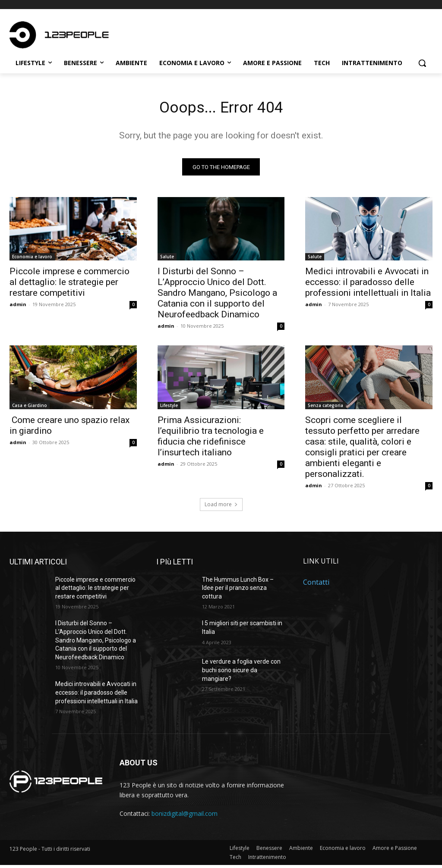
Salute (167, 260)
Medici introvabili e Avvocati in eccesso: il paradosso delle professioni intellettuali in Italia (368, 285)
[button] (422, 63)
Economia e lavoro (32, 260)
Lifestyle (169, 408)
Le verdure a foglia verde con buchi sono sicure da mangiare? (241, 673)
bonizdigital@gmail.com (185, 816)
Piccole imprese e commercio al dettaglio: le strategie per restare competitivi (69, 285)
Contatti (316, 585)
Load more (221, 507)
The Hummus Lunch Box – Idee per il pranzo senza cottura (238, 591)
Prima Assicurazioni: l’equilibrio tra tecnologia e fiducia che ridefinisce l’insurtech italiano (211, 439)
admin (18, 307)
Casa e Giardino (30, 408)
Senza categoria (325, 408)
